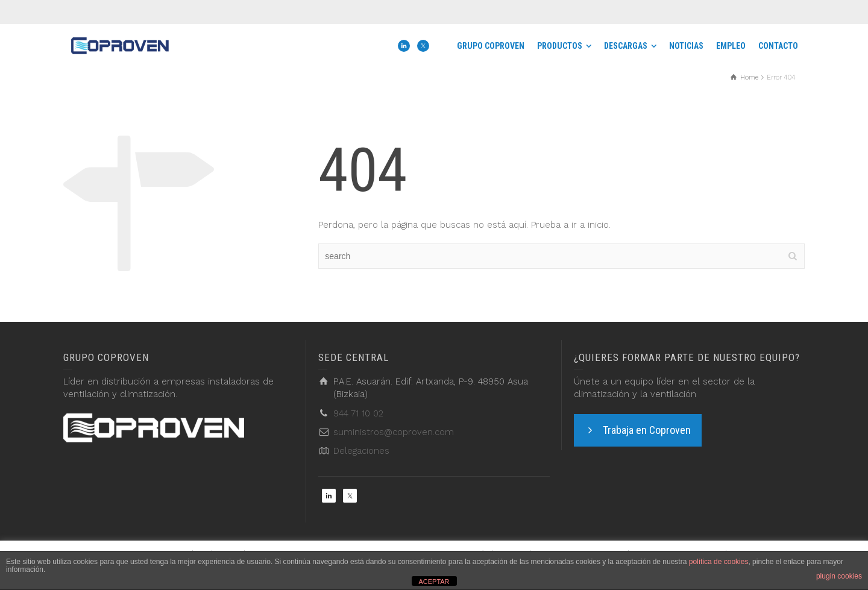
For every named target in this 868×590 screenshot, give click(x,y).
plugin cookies (839, 576)
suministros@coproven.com (394, 432)
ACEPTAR (434, 582)
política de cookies (719, 562)
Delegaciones (361, 451)
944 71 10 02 (358, 413)
